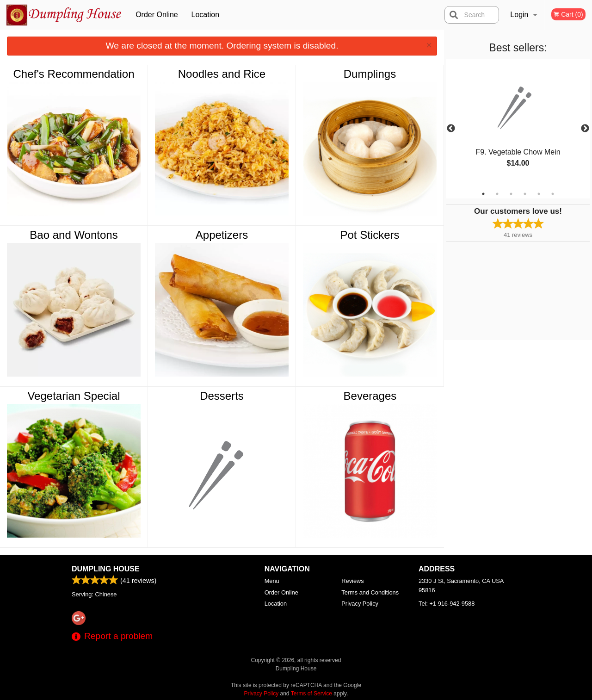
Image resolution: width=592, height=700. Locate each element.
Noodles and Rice (222, 74)
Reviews (352, 581)
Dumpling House (106, 569)
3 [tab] (511, 194)
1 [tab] (483, 194)
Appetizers (222, 235)
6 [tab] (553, 194)
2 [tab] (497, 194)
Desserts (222, 396)
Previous (451, 129)
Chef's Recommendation (74, 74)
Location (206, 15)
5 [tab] (539, 194)
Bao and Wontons (74, 235)
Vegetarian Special (74, 396)
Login (519, 15)
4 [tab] (525, 194)
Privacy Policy (360, 604)
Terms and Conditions (370, 592)
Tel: (447, 604)
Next (585, 129)
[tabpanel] (518, 123)
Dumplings (370, 74)
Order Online (157, 15)
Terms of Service (311, 694)
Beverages (370, 396)
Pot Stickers (370, 235)
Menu (272, 581)
